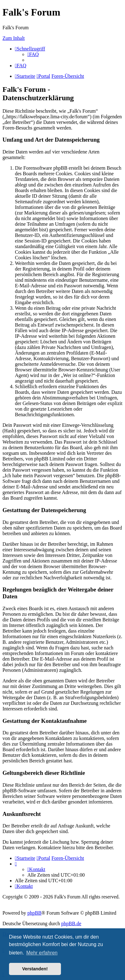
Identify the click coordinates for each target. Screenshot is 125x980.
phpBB (34, 913)
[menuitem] (33, 54)
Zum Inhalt (14, 38)
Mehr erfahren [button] (42, 953)
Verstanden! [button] (35, 969)
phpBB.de (71, 923)
